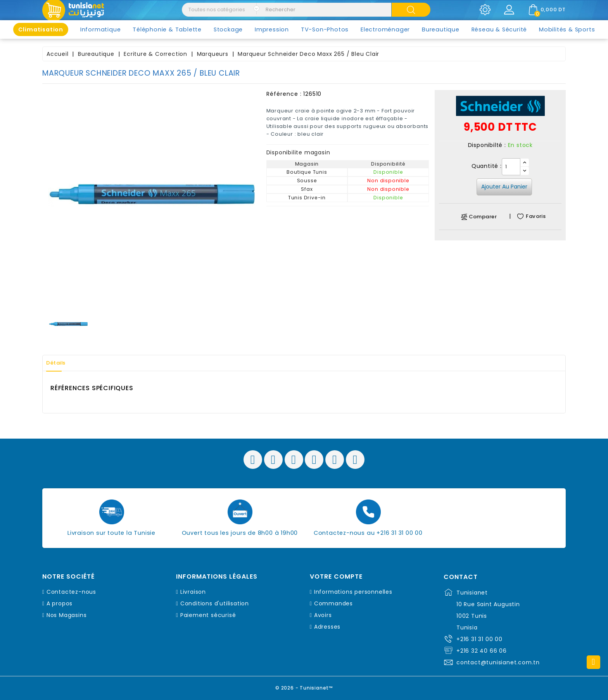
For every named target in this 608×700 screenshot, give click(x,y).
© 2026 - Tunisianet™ (304, 686)
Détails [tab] (59, 363)
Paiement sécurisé (208, 615)
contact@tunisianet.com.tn (498, 662)
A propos (60, 603)
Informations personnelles (353, 592)
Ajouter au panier (504, 187)
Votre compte (336, 577)
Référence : (284, 94)
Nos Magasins (67, 615)
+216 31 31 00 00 (479, 639)
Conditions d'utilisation (215, 603)
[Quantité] (511, 167)
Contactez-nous (71, 592)
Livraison (193, 592)
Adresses (327, 627)
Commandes (333, 603)
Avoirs (323, 615)
